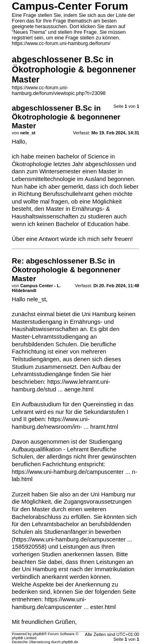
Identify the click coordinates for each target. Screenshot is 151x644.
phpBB (38, 634)
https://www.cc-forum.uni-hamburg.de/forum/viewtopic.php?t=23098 (59, 91)
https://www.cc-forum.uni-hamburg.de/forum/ (61, 43)
